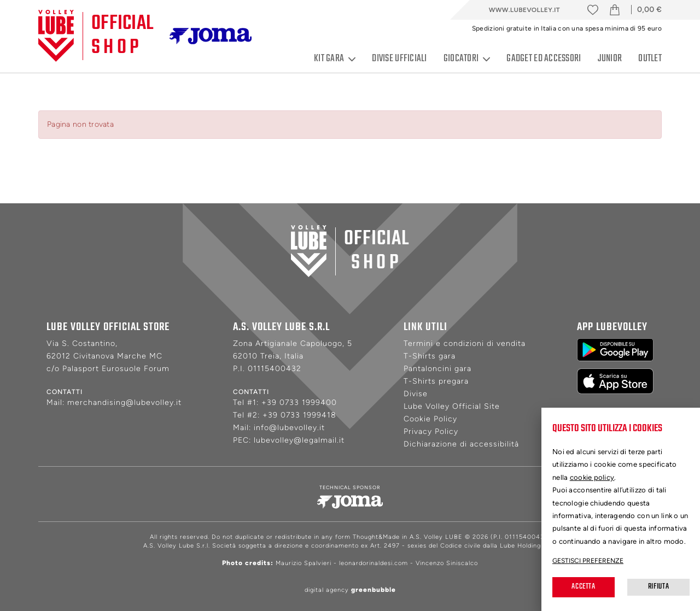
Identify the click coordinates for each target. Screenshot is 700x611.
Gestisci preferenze (588, 561)
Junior (610, 59)
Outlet (650, 59)
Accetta (583, 587)
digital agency (350, 590)
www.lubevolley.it (524, 10)
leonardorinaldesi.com (374, 563)
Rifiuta (658, 587)
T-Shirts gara (430, 356)
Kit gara (335, 59)
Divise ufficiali (399, 59)
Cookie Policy (430, 419)
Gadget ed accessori (544, 59)
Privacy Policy (431, 431)
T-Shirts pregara (436, 381)
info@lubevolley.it (289, 428)
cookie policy (592, 477)
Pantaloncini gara (437, 369)
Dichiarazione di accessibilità (461, 444)
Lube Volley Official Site (452, 406)
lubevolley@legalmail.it (299, 440)
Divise (416, 394)
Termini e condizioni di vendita (465, 343)
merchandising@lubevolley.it (124, 403)
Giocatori (467, 59)
